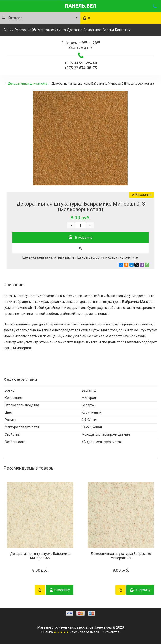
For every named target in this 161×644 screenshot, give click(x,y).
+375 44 (81, 63)
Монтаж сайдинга (52, 30)
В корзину (81, 237)
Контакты (123, 30)
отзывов (93, 632)
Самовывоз (93, 30)
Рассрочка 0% (26, 30)
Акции (9, 30)
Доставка (75, 30)
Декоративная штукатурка (27, 84)
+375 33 (81, 68)
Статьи (108, 30)
